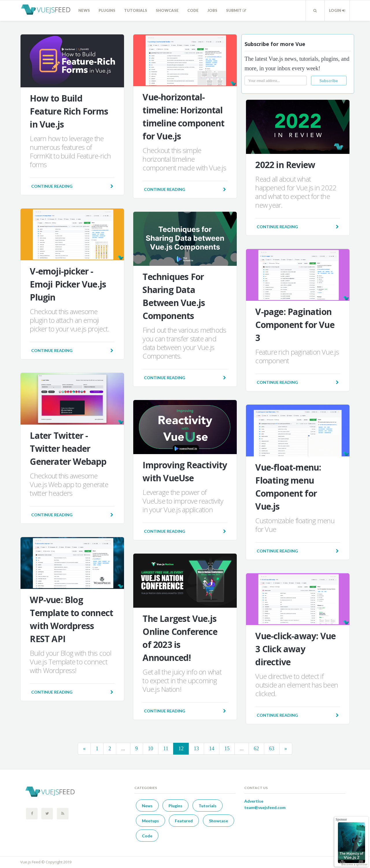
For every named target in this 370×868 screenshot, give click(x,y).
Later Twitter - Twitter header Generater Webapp (68, 448)
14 (212, 749)
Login (337, 10)
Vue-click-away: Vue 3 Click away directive (295, 649)
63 (272, 749)
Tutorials (136, 10)
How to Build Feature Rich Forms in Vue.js (69, 111)
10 (151, 749)
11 (166, 749)
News (84, 10)
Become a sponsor (354, 864)
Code (193, 10)
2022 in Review (285, 165)
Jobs (212, 10)
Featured (184, 821)
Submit (236, 10)
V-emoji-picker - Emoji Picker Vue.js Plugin (68, 284)
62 (256, 749)
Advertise (254, 801)
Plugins (107, 10)
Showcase (167, 10)
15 (227, 749)
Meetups (150, 821)
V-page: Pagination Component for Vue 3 (295, 325)
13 (196, 749)
